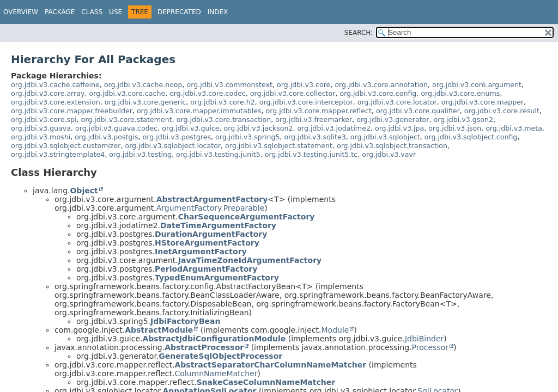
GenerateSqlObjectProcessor (220, 356)
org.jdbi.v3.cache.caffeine (55, 85)
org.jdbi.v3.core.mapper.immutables (199, 111)
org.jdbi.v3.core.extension (56, 102)
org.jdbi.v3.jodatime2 (334, 128)
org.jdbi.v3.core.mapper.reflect (319, 111)
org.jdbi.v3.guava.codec (116, 128)
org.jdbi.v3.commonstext (230, 85)
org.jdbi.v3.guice (190, 128)
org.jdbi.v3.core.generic (145, 102)
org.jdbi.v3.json (455, 128)
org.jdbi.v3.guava (41, 128)
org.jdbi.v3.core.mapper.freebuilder (72, 111)
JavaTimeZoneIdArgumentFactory (250, 260)
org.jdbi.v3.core (304, 85)
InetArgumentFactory (201, 252)
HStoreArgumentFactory (207, 243)
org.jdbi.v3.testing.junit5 (218, 154)
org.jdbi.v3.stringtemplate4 (58, 154)
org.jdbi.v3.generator (393, 120)
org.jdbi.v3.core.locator (397, 102)
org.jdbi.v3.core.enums (460, 93)
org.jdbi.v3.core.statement (126, 120)
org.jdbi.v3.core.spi (44, 120)
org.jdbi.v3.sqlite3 (315, 137)
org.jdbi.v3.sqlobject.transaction (392, 146)
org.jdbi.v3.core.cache (127, 93)
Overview (21, 12)
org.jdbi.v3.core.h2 (222, 102)
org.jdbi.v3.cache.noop (143, 85)
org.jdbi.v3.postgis (106, 137)
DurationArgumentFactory (211, 234)
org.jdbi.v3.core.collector (293, 93)
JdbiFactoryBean (185, 321)
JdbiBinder (424, 339)
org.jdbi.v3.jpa (399, 128)
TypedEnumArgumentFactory (217, 278)
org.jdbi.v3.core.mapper (483, 102)
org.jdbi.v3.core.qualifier (418, 111)
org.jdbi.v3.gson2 (463, 120)
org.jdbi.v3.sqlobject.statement (279, 146)
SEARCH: (359, 33)
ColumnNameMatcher (216, 373)
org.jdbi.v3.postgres (177, 137)
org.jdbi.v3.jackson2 (259, 128)
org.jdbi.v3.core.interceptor (306, 102)
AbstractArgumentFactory (212, 199)
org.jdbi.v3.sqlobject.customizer (66, 146)
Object (84, 191)
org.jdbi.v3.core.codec (208, 93)
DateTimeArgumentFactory (218, 225)
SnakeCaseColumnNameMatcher (266, 382)
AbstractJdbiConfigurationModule (214, 339)
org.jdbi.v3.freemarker (314, 120)
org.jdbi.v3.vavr (389, 154)
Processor (430, 347)
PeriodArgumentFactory (206, 269)
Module (335, 330)
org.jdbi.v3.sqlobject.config (471, 137)
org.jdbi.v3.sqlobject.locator (173, 146)
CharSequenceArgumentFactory (247, 217)
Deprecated (179, 12)
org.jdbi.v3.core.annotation (381, 85)
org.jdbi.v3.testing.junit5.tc (311, 154)
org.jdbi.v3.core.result (502, 111)
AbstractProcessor (204, 347)
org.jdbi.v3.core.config (378, 93)
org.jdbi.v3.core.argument (477, 85)
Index (218, 12)
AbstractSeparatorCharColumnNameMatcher (271, 365)
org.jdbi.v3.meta (514, 128)
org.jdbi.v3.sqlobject (385, 137)
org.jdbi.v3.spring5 (247, 137)
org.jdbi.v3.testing (140, 154)
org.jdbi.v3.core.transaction (224, 120)
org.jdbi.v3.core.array (48, 93)
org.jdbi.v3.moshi (41, 137)
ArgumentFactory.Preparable (211, 208)
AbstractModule (159, 330)
